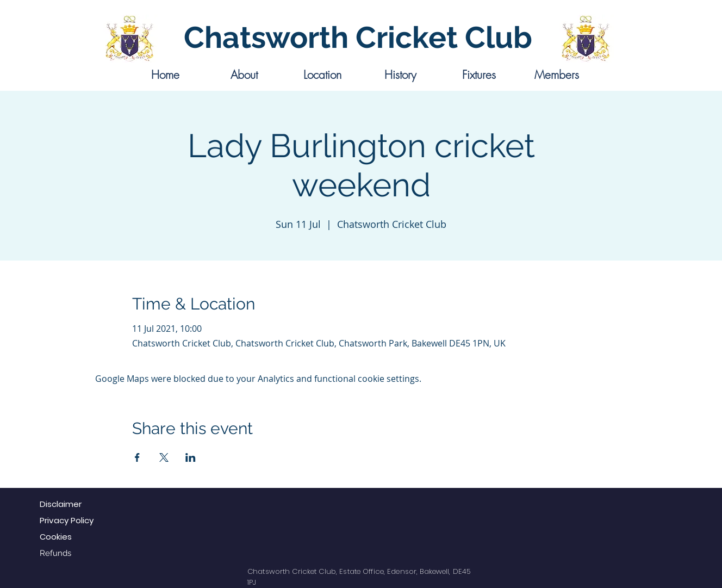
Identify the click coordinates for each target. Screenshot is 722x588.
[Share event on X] (164, 457)
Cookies (56, 537)
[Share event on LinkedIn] (191, 457)
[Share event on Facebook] (137, 457)
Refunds (55, 553)
